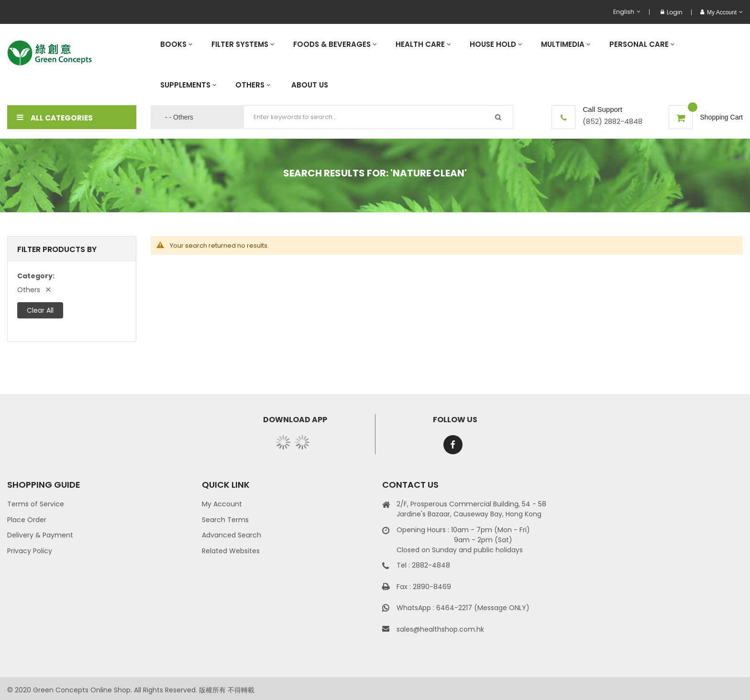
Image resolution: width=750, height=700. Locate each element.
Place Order (27, 520)
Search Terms (225, 520)
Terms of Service (36, 504)
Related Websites (231, 551)
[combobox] (379, 117)
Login (672, 12)
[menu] (447, 65)
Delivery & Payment (40, 535)
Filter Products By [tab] (57, 249)
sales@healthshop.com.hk (440, 629)
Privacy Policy (30, 551)
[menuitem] (176, 44)
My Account (222, 504)
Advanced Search (232, 535)
